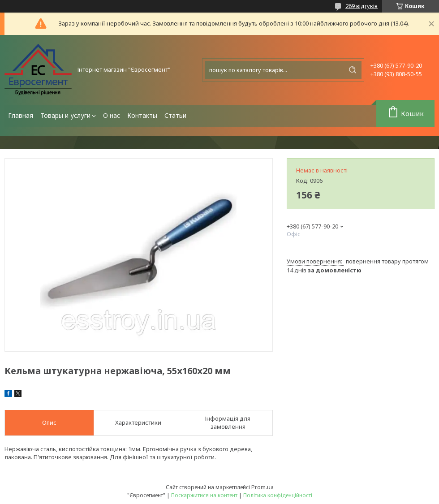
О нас (112, 115)
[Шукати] (353, 70)
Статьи (175, 115)
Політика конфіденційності (278, 495)
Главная (21, 115)
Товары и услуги (65, 115)
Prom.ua (263, 487)
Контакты (142, 115)
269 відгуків (362, 6)
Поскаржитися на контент (204, 495)
